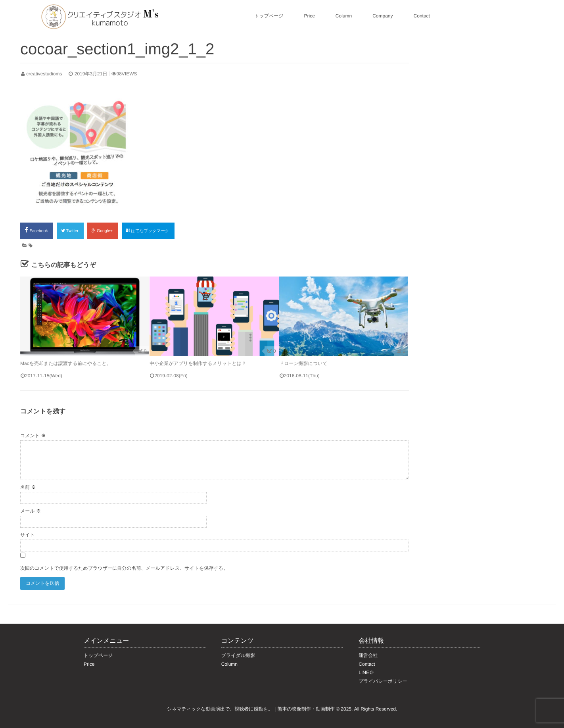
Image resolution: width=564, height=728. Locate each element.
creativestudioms (44, 74)
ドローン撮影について (303, 363)
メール (31, 511)
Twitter (70, 231)
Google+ (102, 231)
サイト (28, 535)
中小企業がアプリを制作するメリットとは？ (198, 363)
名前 (28, 487)
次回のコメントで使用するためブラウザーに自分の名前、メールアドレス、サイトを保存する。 (124, 568)
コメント (33, 436)
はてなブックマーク (148, 231)
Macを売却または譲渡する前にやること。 (66, 363)
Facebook (37, 230)
